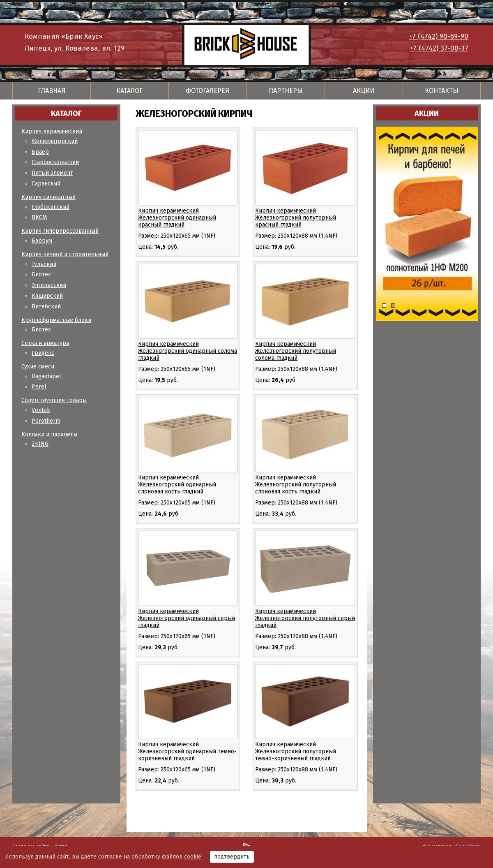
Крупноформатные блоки (56, 320)
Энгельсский (49, 285)
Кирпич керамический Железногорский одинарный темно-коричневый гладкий (187, 751)
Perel (39, 387)
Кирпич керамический (52, 131)
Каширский (47, 296)
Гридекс (43, 353)
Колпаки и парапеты (49, 434)
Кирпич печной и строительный (65, 254)
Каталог (130, 91)
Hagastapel (46, 376)
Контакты (442, 91)
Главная (52, 91)
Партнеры (286, 91)
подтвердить (232, 857)
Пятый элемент (52, 173)
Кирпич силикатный (48, 197)
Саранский (46, 184)
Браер (40, 152)
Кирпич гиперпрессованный (60, 231)
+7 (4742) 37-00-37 (439, 48)
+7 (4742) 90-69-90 (439, 36)
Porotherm (46, 421)
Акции (364, 91)
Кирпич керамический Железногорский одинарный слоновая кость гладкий (177, 485)
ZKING (40, 444)
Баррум (42, 241)
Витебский (46, 307)
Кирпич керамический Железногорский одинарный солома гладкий (188, 351)
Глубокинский (51, 207)
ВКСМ (39, 217)
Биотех (41, 274)
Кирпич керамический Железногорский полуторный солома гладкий (296, 351)
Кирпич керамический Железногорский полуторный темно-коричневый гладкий (296, 751)
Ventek (41, 410)
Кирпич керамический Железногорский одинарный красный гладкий (177, 218)
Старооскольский (55, 162)
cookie (193, 857)
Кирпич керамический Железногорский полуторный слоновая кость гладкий (296, 485)
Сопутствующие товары (54, 400)
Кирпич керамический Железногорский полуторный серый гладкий (305, 618)
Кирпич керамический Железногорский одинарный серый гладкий (187, 618)
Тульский (44, 264)
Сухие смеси (38, 367)
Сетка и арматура (45, 343)
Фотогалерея (207, 91)
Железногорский (55, 141)
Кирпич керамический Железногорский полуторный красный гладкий (296, 218)
